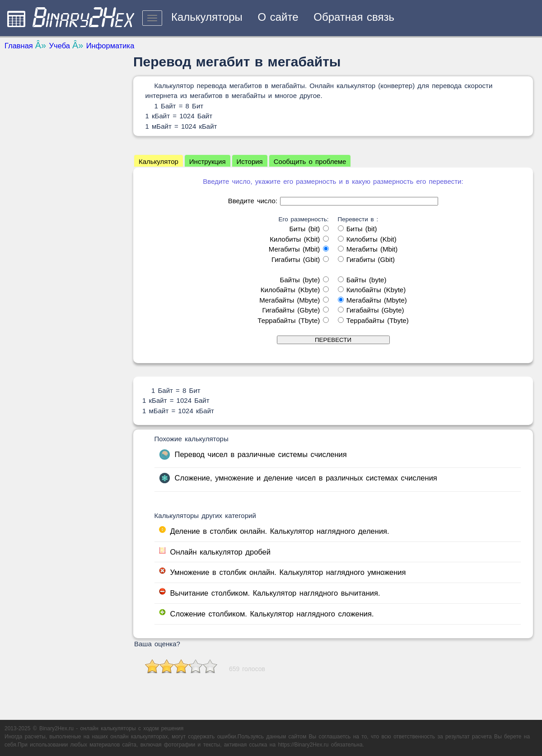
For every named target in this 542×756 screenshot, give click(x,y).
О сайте (278, 17)
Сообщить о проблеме (310, 161)
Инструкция (208, 161)
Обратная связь (354, 17)
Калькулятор (159, 161)
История (250, 161)
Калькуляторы (207, 17)
